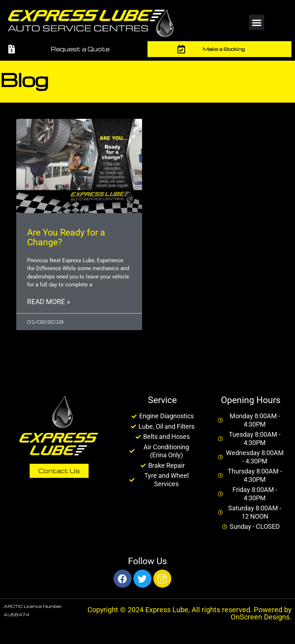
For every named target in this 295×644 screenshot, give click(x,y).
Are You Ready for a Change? (66, 237)
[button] (257, 22)
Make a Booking (224, 49)
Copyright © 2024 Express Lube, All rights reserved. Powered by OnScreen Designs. (189, 613)
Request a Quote (80, 49)
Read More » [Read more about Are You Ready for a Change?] (49, 302)
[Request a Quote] (12, 49)
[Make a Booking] (181, 49)
